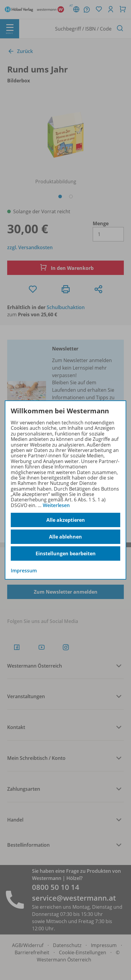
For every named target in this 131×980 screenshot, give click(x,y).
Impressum (24, 571)
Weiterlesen (56, 505)
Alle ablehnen (65, 537)
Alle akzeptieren (66, 520)
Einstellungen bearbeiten (66, 553)
